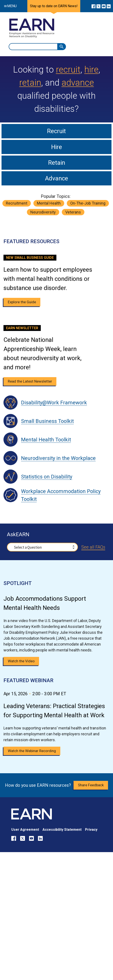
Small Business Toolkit (47, 421)
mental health (49, 203)
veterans (73, 212)
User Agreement (25, 830)
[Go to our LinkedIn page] (109, 6)
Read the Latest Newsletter (30, 381)
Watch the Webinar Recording (32, 751)
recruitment (17, 203)
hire (91, 70)
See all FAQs (93, 547)
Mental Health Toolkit (46, 440)
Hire (57, 147)
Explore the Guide (22, 302)
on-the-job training (88, 203)
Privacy (91, 830)
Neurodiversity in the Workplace (58, 458)
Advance (56, 178)
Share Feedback (91, 785)
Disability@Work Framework (54, 403)
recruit (68, 70)
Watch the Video (21, 661)
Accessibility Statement (62, 830)
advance (78, 83)
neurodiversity (43, 212)
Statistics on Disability (47, 477)
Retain (57, 163)
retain (30, 83)
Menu (9, 6)
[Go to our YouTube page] (103, 6)
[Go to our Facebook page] (93, 6)
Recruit (56, 131)
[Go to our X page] (98, 6)
